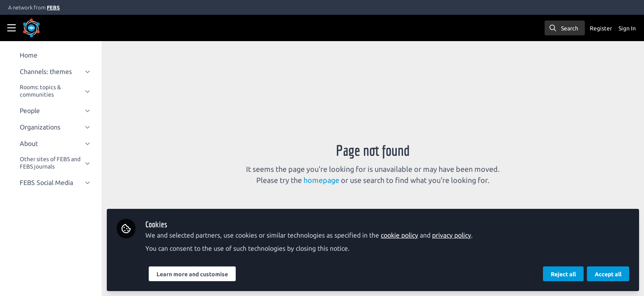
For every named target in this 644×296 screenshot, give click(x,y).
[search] (565, 28)
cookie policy (403, 235)
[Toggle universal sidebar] (11, 28)
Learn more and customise (195, 274)
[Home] (43, 28)
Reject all (563, 274)
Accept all (608, 274)
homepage (323, 180)
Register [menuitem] (601, 28)
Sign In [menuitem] (627, 28)
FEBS (53, 7)
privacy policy (455, 235)
